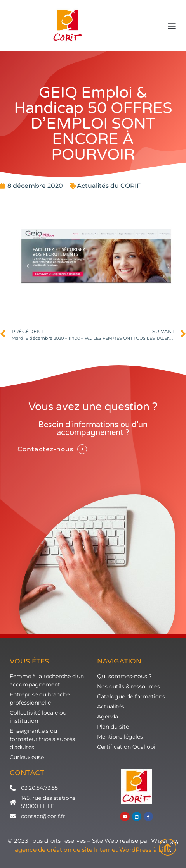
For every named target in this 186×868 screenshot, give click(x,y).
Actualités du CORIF (109, 186)
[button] (172, 26)
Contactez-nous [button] (45, 449)
